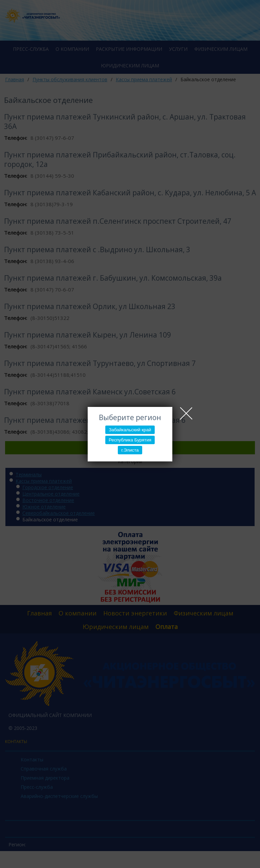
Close (186, 413)
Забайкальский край (130, 430)
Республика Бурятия (130, 440)
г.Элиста (130, 450)
